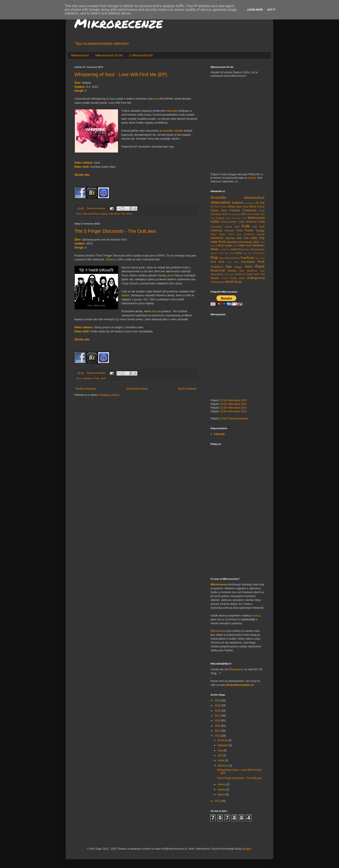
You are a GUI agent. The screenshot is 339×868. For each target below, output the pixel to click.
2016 (218, 721)
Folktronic (229, 231)
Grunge (261, 234)
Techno (225, 278)
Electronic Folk (239, 218)
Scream (232, 271)
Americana (249, 203)
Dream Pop (259, 214)
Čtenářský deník (219, 214)
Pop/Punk (235, 258)
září (220, 755)
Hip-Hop (230, 238)
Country (235, 210)
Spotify (252, 178)
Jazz (256, 242)
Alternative (220, 202)
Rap (229, 267)
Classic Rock (219, 210)
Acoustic (218, 197)
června (222, 784)
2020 (218, 701)
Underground (256, 278)
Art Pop (260, 203)
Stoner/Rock (217, 274)
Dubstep (220, 218)
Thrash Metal (237, 278)
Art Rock (215, 207)
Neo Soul (230, 253)
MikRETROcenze (240, 249)
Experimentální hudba (233, 222)
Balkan (224, 207)
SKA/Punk (252, 271)
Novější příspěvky (86, 389)
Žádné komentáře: (97, 208)
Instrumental (245, 242)
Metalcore (225, 249)
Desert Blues (235, 214)
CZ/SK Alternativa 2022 (233, 411)
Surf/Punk (240, 274)
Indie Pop (258, 238)
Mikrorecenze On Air (109, 55)
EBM (228, 218)
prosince (223, 740)
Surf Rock (229, 274)
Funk (239, 231)
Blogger (247, 849)
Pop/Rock (247, 258)
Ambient (237, 203)
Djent (249, 214)
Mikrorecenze (118, 23)
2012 (218, 801)
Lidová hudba (224, 245)
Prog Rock (233, 262)
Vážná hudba (217, 282)
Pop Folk (224, 258)
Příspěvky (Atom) (109, 395)
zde (236, 182)
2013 (218, 736)
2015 (218, 726)
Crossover (250, 210)
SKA (103, 378)
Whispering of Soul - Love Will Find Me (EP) (121, 74)
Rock (129, 214)
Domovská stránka (137, 389)
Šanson (215, 278)
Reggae (238, 267)
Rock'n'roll (218, 271)
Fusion (249, 230)
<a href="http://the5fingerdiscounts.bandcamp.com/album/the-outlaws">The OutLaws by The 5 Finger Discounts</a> (136, 346)
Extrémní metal (255, 222)
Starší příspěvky (187, 389)
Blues (253, 207)
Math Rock (245, 245)
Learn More (255, 10)
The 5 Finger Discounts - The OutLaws (115, 231)
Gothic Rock (235, 234)
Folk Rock (259, 227)
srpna (221, 760)
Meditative (259, 245)
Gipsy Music (218, 234)
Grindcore (249, 234)
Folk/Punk (216, 231)
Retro (249, 267)
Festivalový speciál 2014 (225, 227)
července (223, 766)
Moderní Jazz (217, 253)
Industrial (232, 242)
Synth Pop (259, 274)
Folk (246, 226)
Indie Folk (243, 238)
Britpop (104, 214)
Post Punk (260, 258)
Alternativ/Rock (91, 214)
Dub (213, 218)
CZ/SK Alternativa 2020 (233, 404)
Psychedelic (248, 262)
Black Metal (242, 207)
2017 (218, 716)
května (222, 790)
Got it (271, 10)
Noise (239, 253)
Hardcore (88, 378)
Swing (249, 274)
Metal (214, 249)
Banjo (232, 207)
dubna (222, 795)
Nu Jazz (248, 253)
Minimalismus (258, 249)
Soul (262, 271)
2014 (218, 731)
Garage (260, 231)
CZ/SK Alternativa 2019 (233, 400)
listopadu (223, 745)
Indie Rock (114, 214)
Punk (97, 378)
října (221, 750)
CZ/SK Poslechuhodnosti (234, 419)
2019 (218, 706)
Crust (262, 210)
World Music (234, 282)
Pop (123, 214)
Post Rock (217, 262)
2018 (218, 711)
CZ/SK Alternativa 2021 (233, 408)
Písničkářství (259, 253)
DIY (244, 214)
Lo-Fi (236, 245)
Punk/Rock (217, 267)
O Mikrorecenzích (141, 55)
